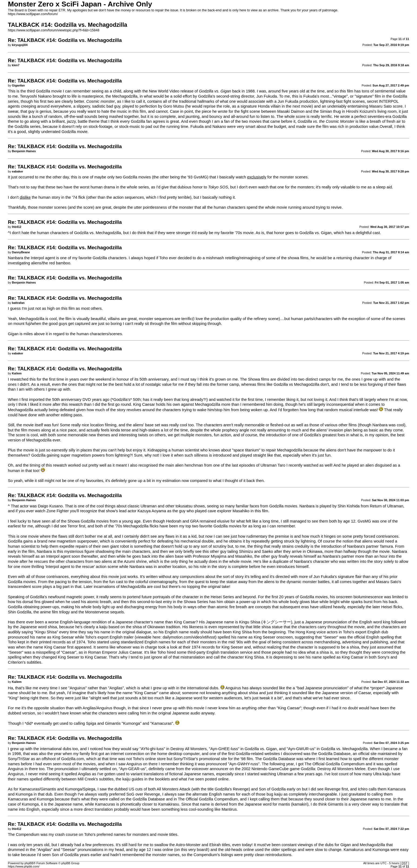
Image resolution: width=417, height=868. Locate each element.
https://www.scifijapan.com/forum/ (33, 14)
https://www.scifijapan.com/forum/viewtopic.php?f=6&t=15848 (54, 30)
